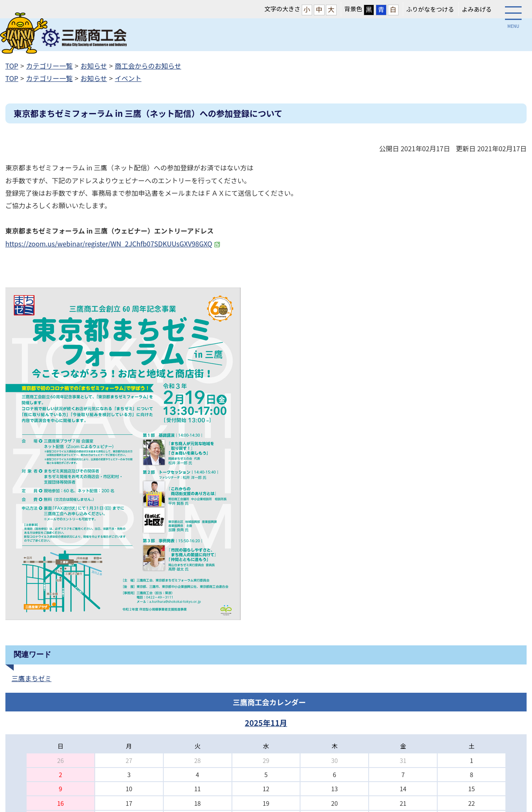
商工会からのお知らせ (148, 66)
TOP (12, 66)
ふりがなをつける (430, 9)
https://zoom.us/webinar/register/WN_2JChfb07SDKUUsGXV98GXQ (113, 244)
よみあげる (477, 9)
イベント (128, 78)
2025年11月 (266, 723)
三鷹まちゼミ (32, 678)
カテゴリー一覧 (49, 66)
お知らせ (94, 66)
